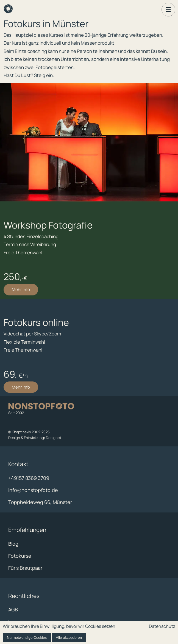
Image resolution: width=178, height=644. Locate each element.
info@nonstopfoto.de (33, 490)
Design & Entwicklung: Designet (35, 438)
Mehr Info (21, 290)
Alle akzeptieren (69, 638)
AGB (13, 609)
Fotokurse (20, 556)
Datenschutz (162, 626)
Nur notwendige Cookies (27, 638)
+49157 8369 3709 (29, 478)
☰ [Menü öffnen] (168, 9)
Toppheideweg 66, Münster (40, 502)
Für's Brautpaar (25, 568)
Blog (13, 544)
